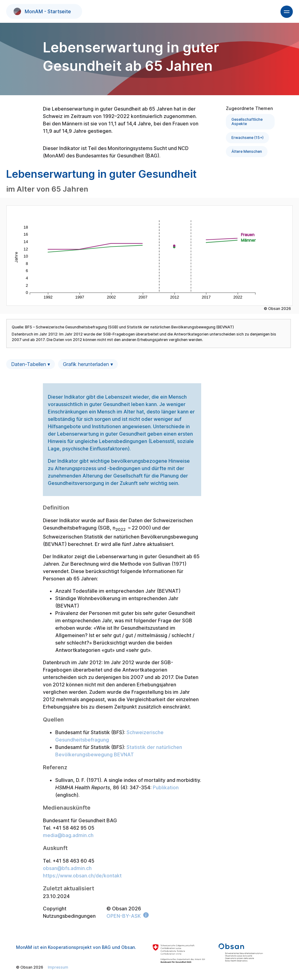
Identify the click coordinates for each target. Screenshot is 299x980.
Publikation (166, 787)
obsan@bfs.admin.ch (67, 868)
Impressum (58, 967)
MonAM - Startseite (42, 11)
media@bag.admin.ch (68, 835)
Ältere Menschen (247, 151)
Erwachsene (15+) (247, 138)
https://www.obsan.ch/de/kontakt (82, 876)
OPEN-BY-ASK (124, 916)
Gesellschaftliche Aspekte (247, 122)
